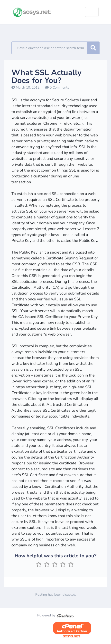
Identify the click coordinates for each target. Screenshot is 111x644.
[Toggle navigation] (92, 12)
